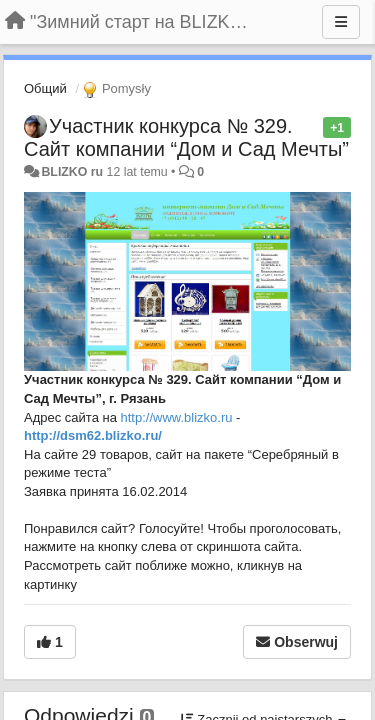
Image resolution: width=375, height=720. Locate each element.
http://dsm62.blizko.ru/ (93, 435)
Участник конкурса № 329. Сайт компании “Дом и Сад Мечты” (186, 137)
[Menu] (341, 22)
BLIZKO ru (73, 172)
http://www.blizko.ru (177, 417)
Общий (45, 88)
